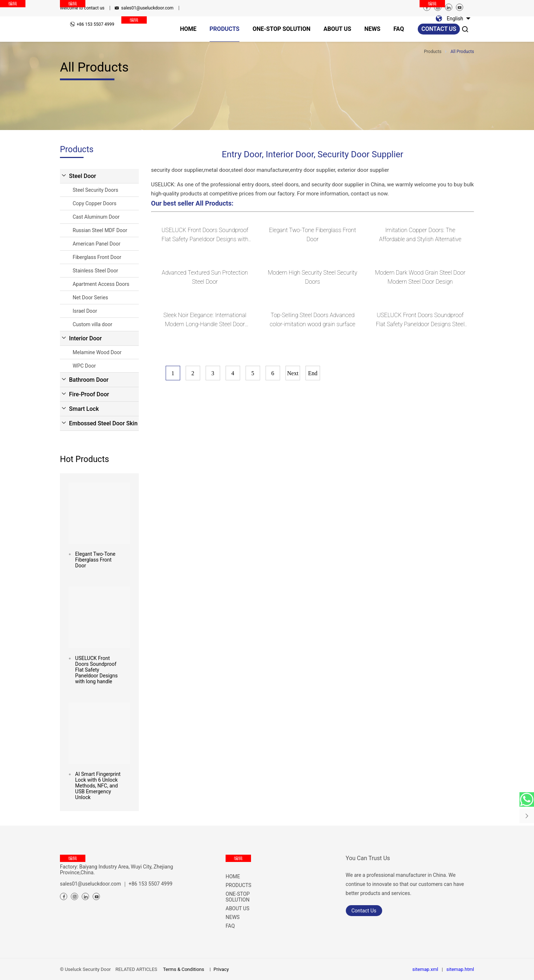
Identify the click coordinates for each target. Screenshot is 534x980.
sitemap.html (460, 969)
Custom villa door (92, 324)
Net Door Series (90, 297)
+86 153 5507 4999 (151, 884)
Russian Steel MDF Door (100, 230)
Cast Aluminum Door (96, 217)
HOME (233, 876)
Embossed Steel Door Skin (103, 423)
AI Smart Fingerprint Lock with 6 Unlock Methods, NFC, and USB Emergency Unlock (98, 786)
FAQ (230, 926)
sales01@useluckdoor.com (147, 8)
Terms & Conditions (184, 969)
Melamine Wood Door (97, 352)
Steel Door (82, 176)
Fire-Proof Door (89, 394)
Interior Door (85, 338)
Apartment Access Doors (101, 284)
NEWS (233, 917)
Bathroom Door (89, 380)
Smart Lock (84, 409)
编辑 (73, 4)
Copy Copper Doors (95, 203)
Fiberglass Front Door (97, 257)
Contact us (439, 29)
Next (293, 373)
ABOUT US (238, 908)
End (313, 373)
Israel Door (85, 311)
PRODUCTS (238, 885)
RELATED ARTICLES (136, 969)
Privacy (221, 969)
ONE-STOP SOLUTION (238, 897)
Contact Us (364, 911)
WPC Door (84, 366)
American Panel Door (96, 244)
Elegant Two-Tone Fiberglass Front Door (95, 560)
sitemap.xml (425, 969)
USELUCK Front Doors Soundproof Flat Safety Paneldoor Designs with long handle (96, 670)
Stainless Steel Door (95, 271)
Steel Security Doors (95, 190)
